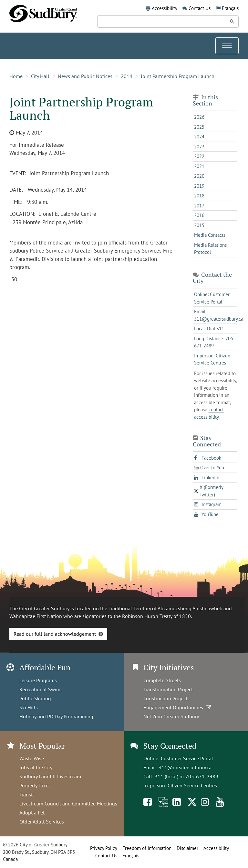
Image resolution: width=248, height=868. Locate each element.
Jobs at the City (36, 767)
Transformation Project (168, 689)
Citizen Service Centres (192, 785)
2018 (199, 196)
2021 (199, 166)
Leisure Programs (38, 680)
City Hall (40, 76)
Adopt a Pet (32, 813)
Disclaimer (187, 848)
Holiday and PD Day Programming (56, 716)
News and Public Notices (85, 76)
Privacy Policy (104, 848)
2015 (199, 225)
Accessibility (165, 8)
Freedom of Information (147, 848)
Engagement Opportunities (178, 707)
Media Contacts (210, 235)
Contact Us (200, 8)
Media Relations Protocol (210, 249)
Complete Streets (162, 680)
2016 (199, 215)
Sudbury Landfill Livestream (50, 776)
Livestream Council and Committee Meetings (68, 803)
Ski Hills (29, 707)
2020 (199, 176)
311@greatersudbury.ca (185, 767)
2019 (199, 186)
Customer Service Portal (187, 758)
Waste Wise (32, 758)
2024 (199, 137)
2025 (199, 127)
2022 (199, 156)
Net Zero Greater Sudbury (171, 716)
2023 (199, 147)
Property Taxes (35, 785)
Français (230, 8)
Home (16, 76)
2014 (127, 76)
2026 (199, 117)
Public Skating (35, 698)
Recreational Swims (41, 689)
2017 (199, 206)
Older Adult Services (42, 822)
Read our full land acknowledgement (55, 634)
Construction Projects (166, 698)
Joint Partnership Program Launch (178, 76)
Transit (27, 794)
